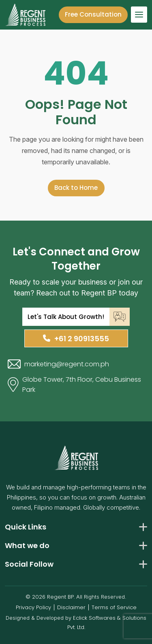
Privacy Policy (33, 607)
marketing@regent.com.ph (58, 364)
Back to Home (76, 188)
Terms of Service (114, 607)
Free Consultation (93, 14)
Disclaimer (71, 607)
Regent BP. (61, 597)
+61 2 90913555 (76, 339)
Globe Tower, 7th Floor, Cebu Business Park (74, 385)
